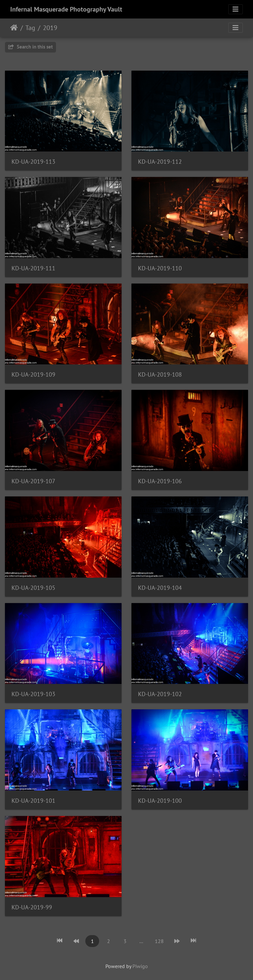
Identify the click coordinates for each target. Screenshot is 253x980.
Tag (30, 28)
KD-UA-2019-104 (160, 588)
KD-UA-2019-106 (160, 481)
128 (159, 941)
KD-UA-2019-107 (33, 481)
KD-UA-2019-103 (33, 694)
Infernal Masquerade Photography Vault (66, 9)
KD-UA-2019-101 (33, 801)
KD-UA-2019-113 (33, 162)
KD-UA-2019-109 (33, 374)
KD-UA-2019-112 (160, 162)
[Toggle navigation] (236, 9)
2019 (50, 28)
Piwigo (140, 966)
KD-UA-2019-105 (33, 588)
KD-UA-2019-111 (33, 268)
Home (14, 28)
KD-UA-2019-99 (32, 907)
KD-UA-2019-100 (160, 801)
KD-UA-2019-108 (160, 374)
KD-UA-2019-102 (160, 694)
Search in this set (30, 47)
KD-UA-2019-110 (160, 268)
